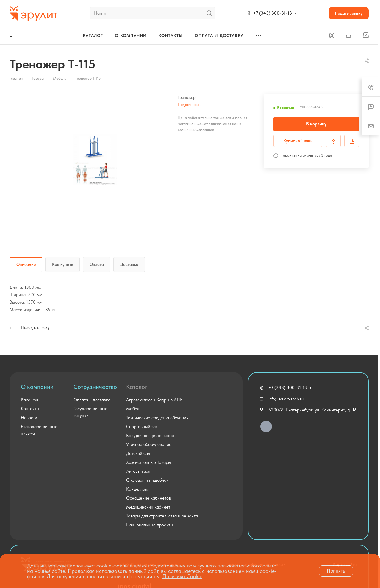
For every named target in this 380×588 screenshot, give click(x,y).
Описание (26, 264)
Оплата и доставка (92, 400)
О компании (37, 387)
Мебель (134, 409)
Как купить (63, 264)
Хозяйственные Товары (149, 462)
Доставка (129, 264)
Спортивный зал (142, 427)
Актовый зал (138, 471)
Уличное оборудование (149, 444)
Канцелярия (138, 489)
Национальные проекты (150, 525)
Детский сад (138, 453)
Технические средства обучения (157, 418)
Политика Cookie (182, 576)
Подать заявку (349, 13)
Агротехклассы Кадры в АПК (154, 400)
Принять (336, 571)
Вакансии (30, 400)
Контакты (30, 409)
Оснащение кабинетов (148, 498)
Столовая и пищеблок (147, 480)
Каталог (137, 387)
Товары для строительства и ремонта (162, 516)
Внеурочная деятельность (151, 436)
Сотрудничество (95, 387)
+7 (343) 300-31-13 (273, 13)
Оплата (97, 264)
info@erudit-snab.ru (286, 399)
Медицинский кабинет (148, 507)
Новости (29, 418)
